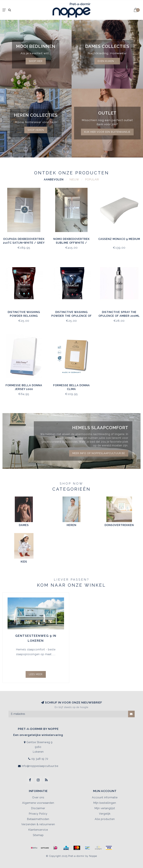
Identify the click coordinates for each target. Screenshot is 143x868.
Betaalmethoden (38, 819)
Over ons (38, 797)
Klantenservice (38, 830)
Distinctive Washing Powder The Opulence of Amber (71, 316)
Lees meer (36, 674)
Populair (92, 180)
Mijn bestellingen (105, 803)
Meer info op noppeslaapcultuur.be (99, 453)
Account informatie (105, 797)
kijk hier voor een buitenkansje (107, 132)
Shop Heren (36, 130)
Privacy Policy (38, 814)
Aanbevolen (54, 180)
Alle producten (105, 819)
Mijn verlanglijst (105, 808)
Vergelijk (105, 814)
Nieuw (74, 180)
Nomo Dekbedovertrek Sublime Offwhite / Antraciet (71, 243)
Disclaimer (38, 808)
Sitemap (38, 835)
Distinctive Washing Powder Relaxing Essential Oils (24, 316)
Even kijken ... (107, 61)
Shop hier (36, 61)
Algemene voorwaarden (38, 803)
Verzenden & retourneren (38, 824)
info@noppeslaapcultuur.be (40, 766)
